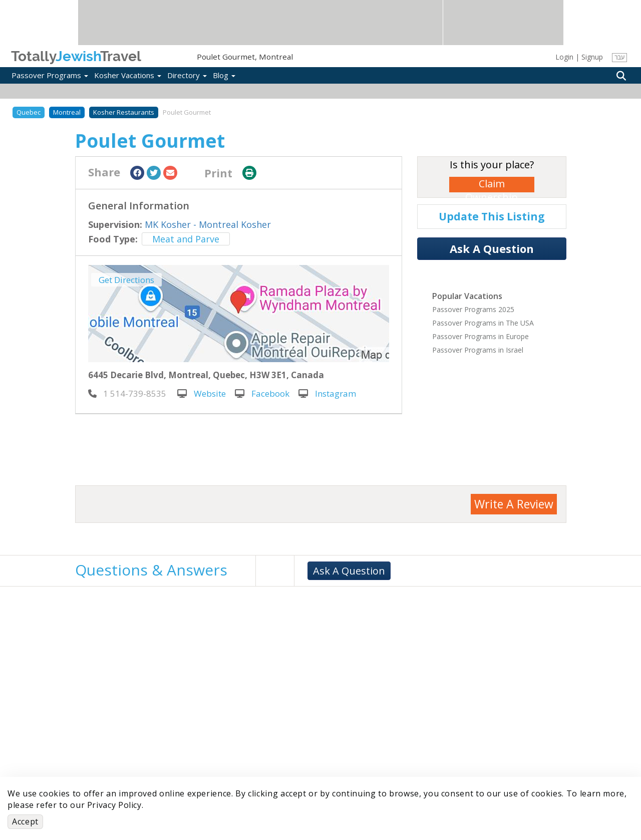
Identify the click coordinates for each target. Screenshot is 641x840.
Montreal (67, 112)
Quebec (29, 112)
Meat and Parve (186, 239)
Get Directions (126, 280)
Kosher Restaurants (124, 112)
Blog (224, 75)
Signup (592, 57)
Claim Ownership (492, 185)
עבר (619, 57)
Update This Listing (492, 216)
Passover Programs (50, 75)
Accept (25, 821)
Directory (187, 75)
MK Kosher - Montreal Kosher (208, 224)
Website (202, 393)
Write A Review (514, 504)
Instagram (327, 393)
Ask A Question (492, 248)
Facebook (262, 393)
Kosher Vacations (128, 75)
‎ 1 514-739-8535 (127, 393)
